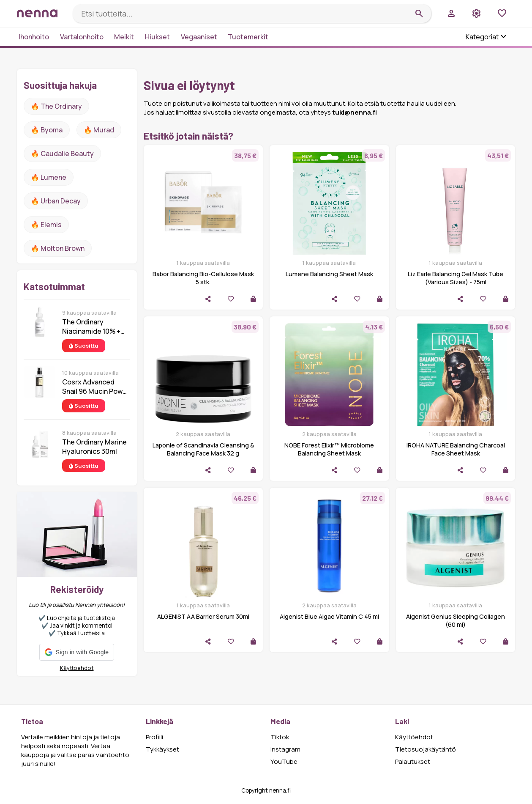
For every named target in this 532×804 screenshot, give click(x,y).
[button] (77, 652)
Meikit (124, 37)
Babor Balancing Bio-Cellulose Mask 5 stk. (203, 278)
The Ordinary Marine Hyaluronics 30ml (94, 447)
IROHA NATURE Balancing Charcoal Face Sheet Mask (456, 449)
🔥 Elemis (46, 225)
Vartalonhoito (82, 37)
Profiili (154, 737)
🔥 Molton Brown (58, 248)
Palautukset (413, 761)
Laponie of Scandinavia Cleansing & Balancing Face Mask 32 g (203, 449)
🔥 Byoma (47, 130)
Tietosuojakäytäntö (426, 749)
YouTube (284, 761)
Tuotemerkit (248, 37)
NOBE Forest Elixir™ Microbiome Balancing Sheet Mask (329, 449)
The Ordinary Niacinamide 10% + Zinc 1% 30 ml (91, 327)
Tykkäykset (162, 749)
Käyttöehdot (77, 668)
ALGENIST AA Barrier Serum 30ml (203, 616)
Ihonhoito (34, 37)
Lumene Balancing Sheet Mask (329, 274)
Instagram (285, 749)
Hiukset (157, 37)
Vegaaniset (199, 37)
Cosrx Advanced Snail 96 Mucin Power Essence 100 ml (96, 387)
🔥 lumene (49, 177)
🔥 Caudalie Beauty (62, 154)
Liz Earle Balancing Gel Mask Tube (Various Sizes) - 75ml (456, 278)
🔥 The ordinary (56, 106)
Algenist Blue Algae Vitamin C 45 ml (329, 616)
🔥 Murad (99, 130)
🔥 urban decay (56, 201)
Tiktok (280, 737)
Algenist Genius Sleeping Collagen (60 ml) (456, 620)
